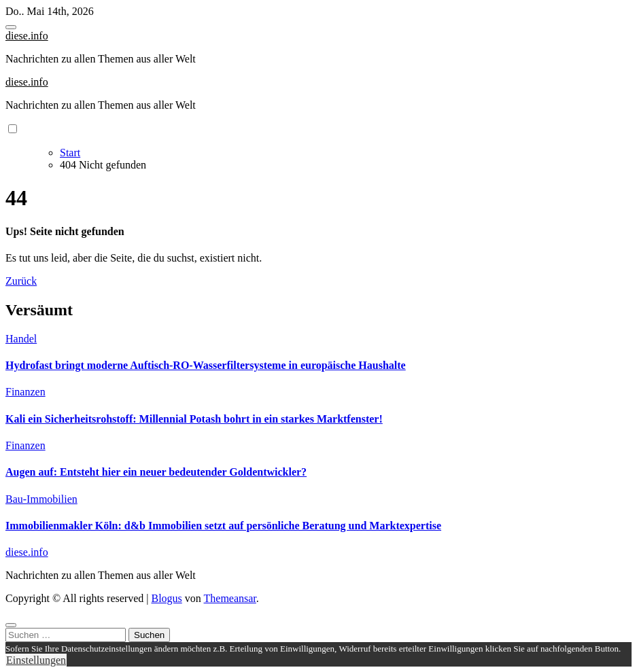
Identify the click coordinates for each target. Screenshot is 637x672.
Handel (21, 339)
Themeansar (230, 598)
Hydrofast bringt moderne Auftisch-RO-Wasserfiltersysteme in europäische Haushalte (206, 365)
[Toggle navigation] (11, 27)
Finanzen (25, 392)
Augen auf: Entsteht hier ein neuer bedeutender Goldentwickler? (156, 472)
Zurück (21, 281)
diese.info (27, 36)
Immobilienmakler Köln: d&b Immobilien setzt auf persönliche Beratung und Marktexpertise (223, 526)
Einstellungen (36, 660)
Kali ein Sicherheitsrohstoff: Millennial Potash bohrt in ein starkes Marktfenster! (194, 419)
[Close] (11, 625)
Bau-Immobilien (41, 499)
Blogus (166, 598)
